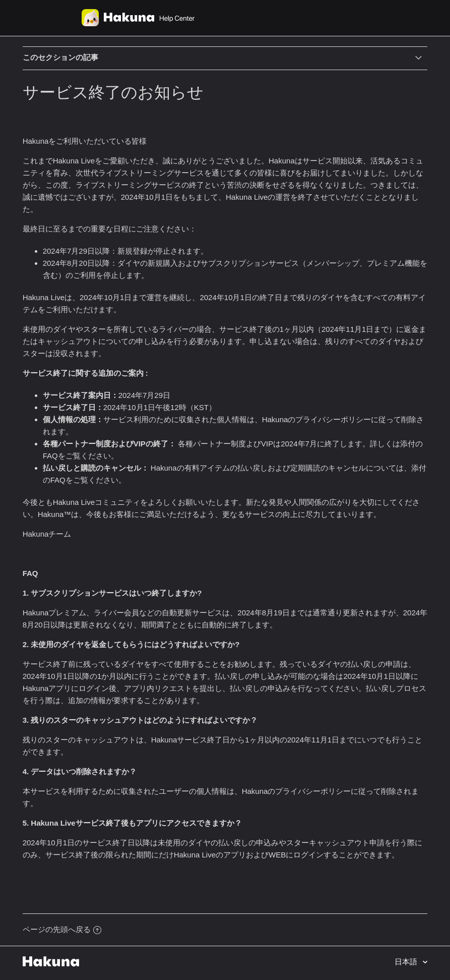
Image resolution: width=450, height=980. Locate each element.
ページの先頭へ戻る (62, 929)
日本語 (407, 962)
